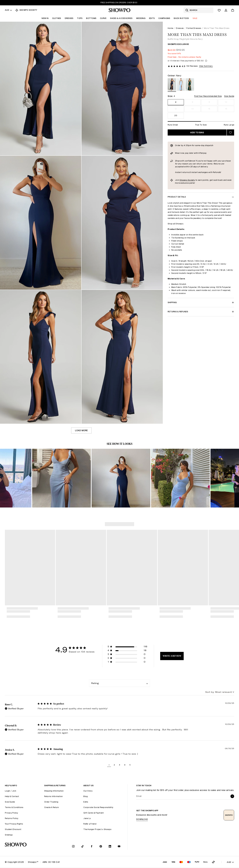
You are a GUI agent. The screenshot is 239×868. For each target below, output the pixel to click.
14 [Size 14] (193, 109)
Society (191, 180)
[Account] (226, 10)
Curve (103, 18)
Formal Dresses (194, 28)
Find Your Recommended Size (208, 96)
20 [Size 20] (176, 115)
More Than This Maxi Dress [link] (217, 28)
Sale (195, 18)
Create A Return (52, 807)
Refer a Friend (90, 824)
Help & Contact (12, 796)
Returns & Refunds (201, 312)
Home (170, 28)
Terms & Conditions (14, 807)
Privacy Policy (12, 813)
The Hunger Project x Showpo (97, 829)
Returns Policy (12, 818)
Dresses (69, 18)
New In (45, 18)
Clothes (57, 18)
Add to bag (197, 132)
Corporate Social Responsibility (98, 807)
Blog (86, 796)
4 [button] (125, 765)
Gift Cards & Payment (94, 813)
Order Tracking (51, 802)
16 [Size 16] (209, 109)
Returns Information (54, 796)
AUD (9, 10)
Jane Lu (87, 818)
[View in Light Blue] (181, 85)
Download (142, 819)
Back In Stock (181, 18)
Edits (152, 18)
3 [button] (120, 765)
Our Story (88, 791)
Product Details (201, 197)
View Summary (206, 66)
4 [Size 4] (176, 102)
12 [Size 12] (176, 109)
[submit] (232, 796)
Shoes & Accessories (121, 18)
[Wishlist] (219, 10)
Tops (80, 18)
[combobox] (120, 683)
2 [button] (114, 765)
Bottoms (91, 18)
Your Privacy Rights (14, 824)
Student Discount (13, 829)
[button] (48, 478)
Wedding (141, 18)
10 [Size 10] (226, 102)
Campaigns (164, 18)
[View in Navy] (172, 85)
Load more (81, 430)
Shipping (201, 302)
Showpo (183, 180)
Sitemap (9, 835)
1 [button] (109, 765)
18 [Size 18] (226, 109)
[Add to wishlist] (230, 132)
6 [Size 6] (193, 102)
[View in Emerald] (190, 85)
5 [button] (130, 765)
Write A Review (172, 656)
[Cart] (233, 10)
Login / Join (11, 791)
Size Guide (229, 96)
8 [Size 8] (209, 102)
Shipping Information (54, 791)
